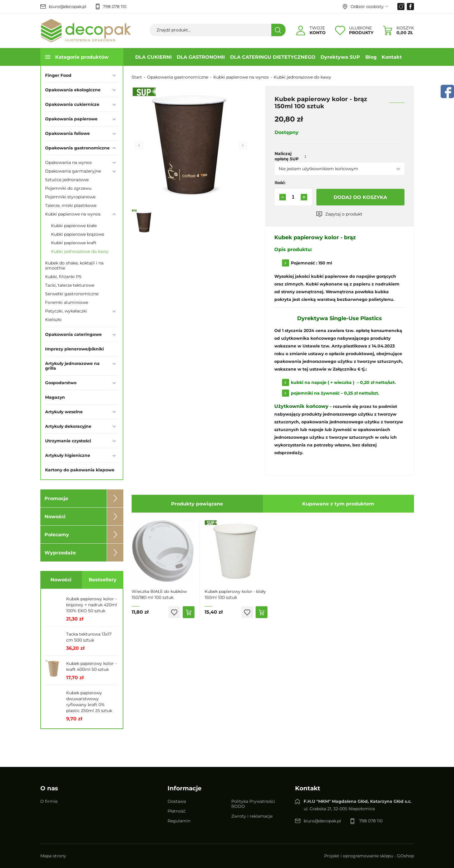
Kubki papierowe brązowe (78, 234)
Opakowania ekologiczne (73, 90)
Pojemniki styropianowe (70, 197)
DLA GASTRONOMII (201, 57)
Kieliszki (53, 320)
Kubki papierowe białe (74, 226)
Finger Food (58, 75)
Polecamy (57, 535)
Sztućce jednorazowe (67, 180)
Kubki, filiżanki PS (63, 277)
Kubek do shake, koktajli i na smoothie (74, 265)
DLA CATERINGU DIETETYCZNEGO (273, 57)
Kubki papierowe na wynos (73, 214)
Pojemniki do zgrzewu (68, 188)
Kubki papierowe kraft (74, 243)
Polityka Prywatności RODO (253, 804)
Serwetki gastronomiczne (72, 294)
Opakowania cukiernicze (72, 104)
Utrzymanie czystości (68, 441)
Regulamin (179, 821)
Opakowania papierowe (71, 119)
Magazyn (55, 397)
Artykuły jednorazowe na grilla (72, 366)
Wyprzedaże (60, 553)
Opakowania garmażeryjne (73, 171)
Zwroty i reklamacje (252, 816)
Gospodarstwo (61, 383)
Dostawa (177, 801)
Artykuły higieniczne (68, 455)
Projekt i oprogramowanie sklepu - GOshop (369, 856)
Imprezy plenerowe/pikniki (74, 349)
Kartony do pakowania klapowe (80, 470)
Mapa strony (53, 856)
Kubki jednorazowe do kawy (80, 251)
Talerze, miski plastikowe (71, 205)
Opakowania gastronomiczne (77, 148)
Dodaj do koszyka (360, 197)
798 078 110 (115, 7)
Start (137, 77)
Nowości (55, 517)
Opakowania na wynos (68, 162)
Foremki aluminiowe (67, 302)
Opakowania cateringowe (73, 334)
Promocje (56, 498)
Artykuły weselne (64, 412)
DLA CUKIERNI (153, 57)
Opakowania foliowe (67, 133)
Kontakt (392, 57)
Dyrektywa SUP (340, 57)
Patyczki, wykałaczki (66, 311)
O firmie (49, 801)
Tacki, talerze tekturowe (70, 285)
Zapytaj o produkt (344, 214)
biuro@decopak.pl (68, 7)
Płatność (177, 811)
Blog (371, 57)
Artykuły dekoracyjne (68, 426)
